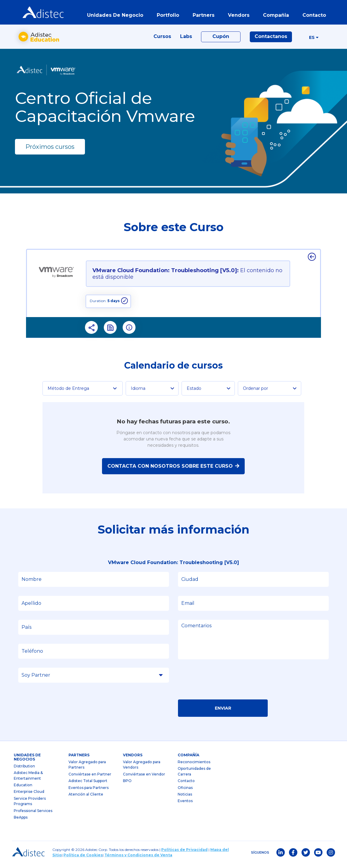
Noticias (185, 798)
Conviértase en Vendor (144, 778)
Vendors (133, 759)
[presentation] (223, 685)
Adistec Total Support (88, 785)
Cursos (162, 39)
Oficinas (185, 791)
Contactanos (271, 39)
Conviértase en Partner (90, 778)
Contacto (186, 785)
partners (203, 16)
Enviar (223, 712)
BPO (127, 785)
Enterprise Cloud (29, 796)
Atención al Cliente (86, 798)
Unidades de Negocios (27, 761)
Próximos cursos (50, 151)
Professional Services (33, 815)
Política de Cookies (83, 859)
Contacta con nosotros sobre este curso (173, 470)
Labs (186, 39)
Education (23, 789)
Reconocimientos (194, 766)
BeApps (21, 821)
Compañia (275, 16)
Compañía (188, 759)
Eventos (185, 805)
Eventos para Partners (89, 791)
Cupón (221, 39)
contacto (313, 16)
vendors (238, 16)
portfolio (167, 16)
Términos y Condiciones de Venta (138, 859)
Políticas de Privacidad (184, 854)
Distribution (24, 770)
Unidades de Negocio (114, 16)
